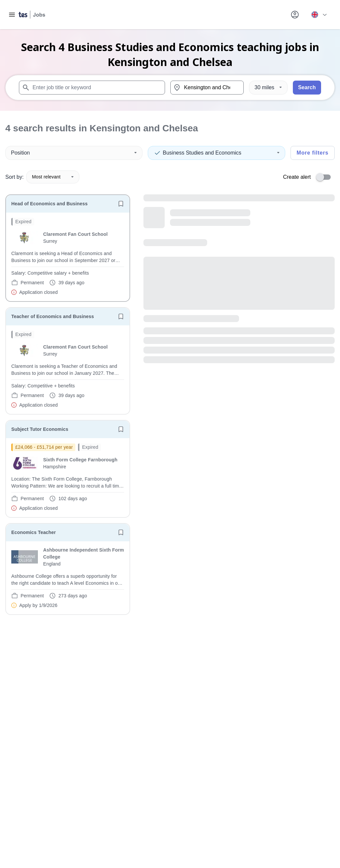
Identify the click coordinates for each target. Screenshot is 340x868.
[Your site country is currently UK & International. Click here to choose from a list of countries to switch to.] (319, 15)
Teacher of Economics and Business (53, 316)
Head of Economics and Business (49, 204)
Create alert (297, 177)
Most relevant (53, 177)
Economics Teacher (34, 532)
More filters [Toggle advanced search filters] (312, 153)
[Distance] (268, 88)
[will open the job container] (68, 257)
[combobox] (92, 88)
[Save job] (121, 204)
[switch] (325, 177)
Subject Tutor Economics (40, 429)
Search (307, 87)
